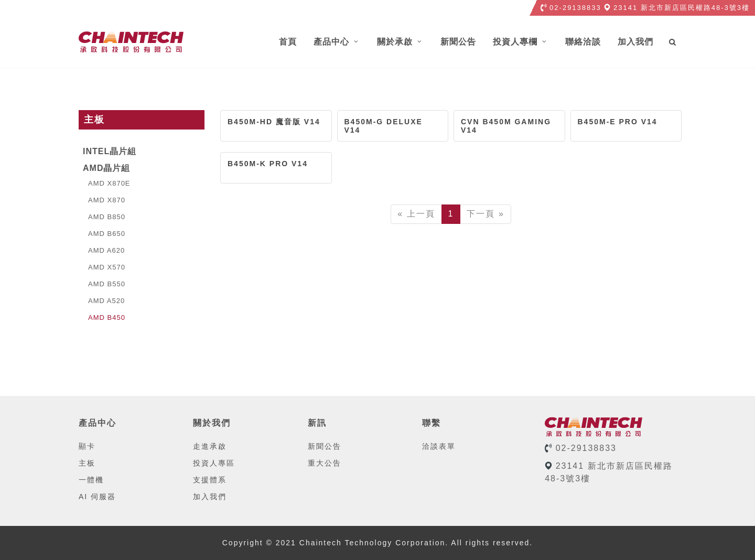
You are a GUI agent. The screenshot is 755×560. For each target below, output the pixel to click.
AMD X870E (107, 183)
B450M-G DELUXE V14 (384, 126)
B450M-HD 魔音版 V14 (274, 122)
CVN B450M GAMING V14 (506, 126)
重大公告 (325, 463)
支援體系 (210, 480)
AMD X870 (104, 200)
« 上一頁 (416, 214)
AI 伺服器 (97, 497)
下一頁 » (485, 214)
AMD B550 (104, 284)
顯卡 (87, 446)
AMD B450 (104, 317)
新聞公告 (325, 446)
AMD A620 (104, 250)
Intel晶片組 (110, 151)
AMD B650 (104, 234)
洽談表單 (439, 446)
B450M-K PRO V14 (268, 164)
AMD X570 (104, 267)
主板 (87, 463)
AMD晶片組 (106, 168)
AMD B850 (104, 217)
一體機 (91, 480)
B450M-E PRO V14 (618, 122)
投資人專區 (214, 463)
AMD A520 (104, 301)
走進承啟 (210, 446)
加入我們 (210, 497)
